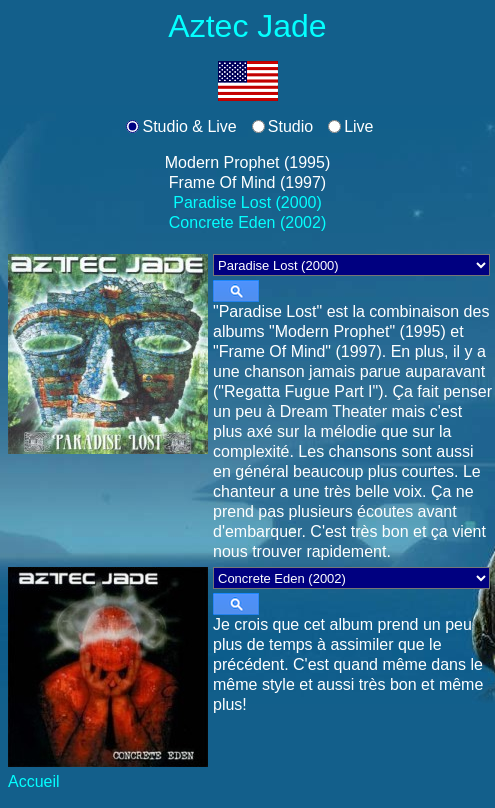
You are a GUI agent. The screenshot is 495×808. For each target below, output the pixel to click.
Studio (290, 126)
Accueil (34, 781)
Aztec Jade (247, 26)
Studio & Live (189, 126)
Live (358, 126)
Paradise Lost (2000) (247, 202)
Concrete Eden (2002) (247, 222)
